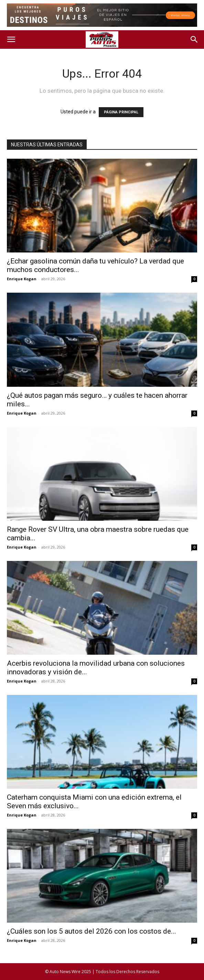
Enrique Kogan (22, 279)
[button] (11, 40)
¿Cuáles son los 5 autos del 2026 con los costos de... (92, 931)
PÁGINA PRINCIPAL (121, 112)
